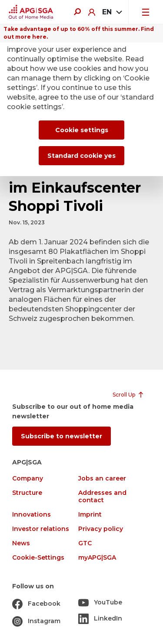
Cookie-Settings (38, 558)
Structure (27, 493)
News (21, 543)
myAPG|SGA (97, 558)
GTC (85, 543)
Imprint (90, 515)
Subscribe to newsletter (62, 436)
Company (28, 479)
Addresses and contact (102, 497)
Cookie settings (82, 130)
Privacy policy (101, 529)
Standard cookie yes (81, 156)
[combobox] (112, 12)
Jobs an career (102, 479)
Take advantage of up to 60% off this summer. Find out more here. (79, 33)
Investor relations (41, 529)
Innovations (32, 515)
